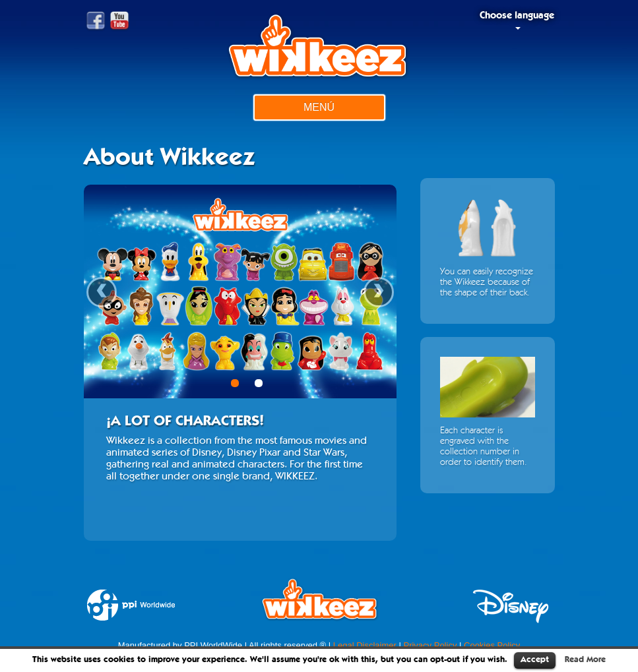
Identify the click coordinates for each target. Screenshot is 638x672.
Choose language (517, 20)
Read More (585, 660)
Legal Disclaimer (365, 645)
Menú (319, 107)
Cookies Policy (492, 645)
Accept (535, 660)
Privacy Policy (430, 645)
